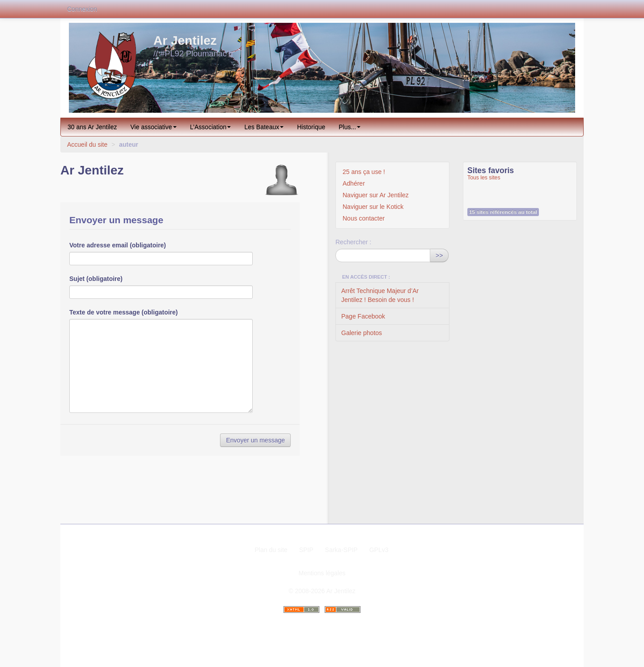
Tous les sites (484, 178)
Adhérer (354, 183)
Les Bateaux (264, 127)
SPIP (306, 550)
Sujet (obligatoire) (96, 279)
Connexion (82, 9)
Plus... (350, 127)
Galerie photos (362, 333)
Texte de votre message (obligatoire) (123, 312)
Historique (311, 127)
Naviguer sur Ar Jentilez (376, 195)
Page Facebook (363, 316)
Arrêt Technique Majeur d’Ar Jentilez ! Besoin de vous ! (380, 295)
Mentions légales (322, 573)
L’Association (211, 127)
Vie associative (154, 127)
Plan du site (271, 550)
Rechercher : (353, 242)
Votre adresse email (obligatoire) (118, 245)
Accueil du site (87, 144)
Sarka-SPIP (341, 550)
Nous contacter (364, 218)
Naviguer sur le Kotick (373, 207)
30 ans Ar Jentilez (92, 127)
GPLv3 (379, 550)
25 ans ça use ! (364, 172)
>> (439, 255)
